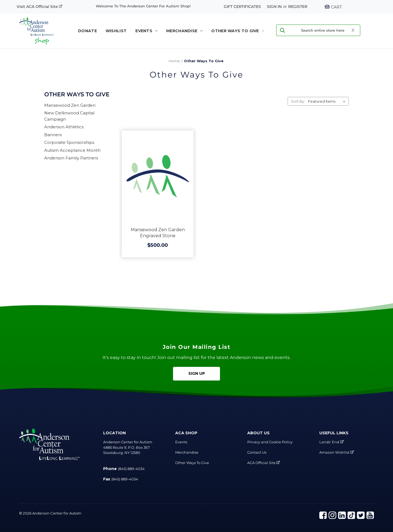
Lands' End (329, 442)
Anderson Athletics (64, 127)
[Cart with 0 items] (333, 7)
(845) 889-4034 (131, 469)
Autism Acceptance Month (72, 150)
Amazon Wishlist (334, 452)
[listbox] (328, 101)
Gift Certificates (242, 7)
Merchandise (184, 31)
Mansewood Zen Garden (70, 105)
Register (298, 7)
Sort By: (298, 101)
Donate (87, 31)
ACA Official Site (264, 463)
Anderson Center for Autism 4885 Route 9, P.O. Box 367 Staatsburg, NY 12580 (128, 447)
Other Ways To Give (238, 31)
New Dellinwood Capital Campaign (69, 116)
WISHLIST (116, 31)
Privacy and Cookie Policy (270, 442)
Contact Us (257, 452)
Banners (53, 135)
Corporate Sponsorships (69, 142)
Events (146, 31)
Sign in (274, 7)
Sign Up (197, 373)
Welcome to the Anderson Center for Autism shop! (143, 6)
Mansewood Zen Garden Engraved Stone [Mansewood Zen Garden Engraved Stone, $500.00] (158, 233)
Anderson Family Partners (71, 158)
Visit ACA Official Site (40, 7)
